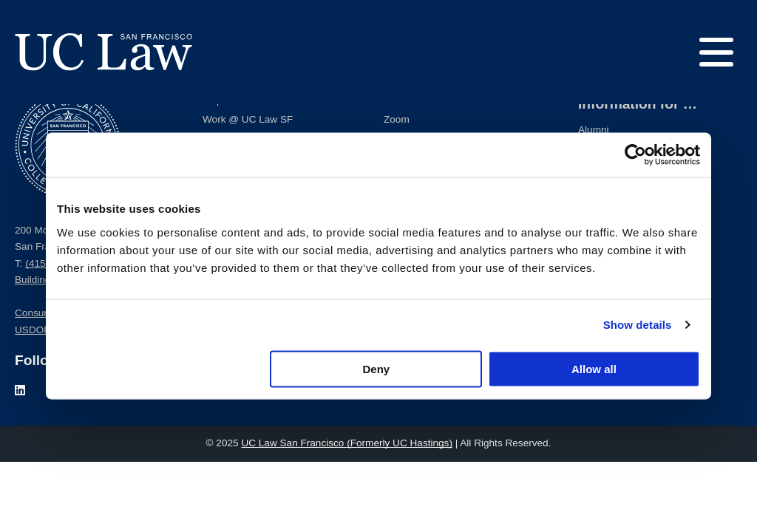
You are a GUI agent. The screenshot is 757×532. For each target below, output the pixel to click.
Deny (377, 368)
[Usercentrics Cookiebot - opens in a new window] (635, 155)
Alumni (594, 130)
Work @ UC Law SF (248, 119)
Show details (638, 325)
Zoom (397, 119)
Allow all (594, 368)
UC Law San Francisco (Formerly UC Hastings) (347, 443)
